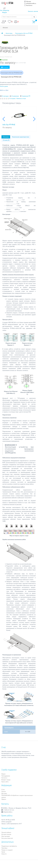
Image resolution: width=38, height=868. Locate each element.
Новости (4, 854)
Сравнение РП (26, 96)
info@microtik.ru (30, 3)
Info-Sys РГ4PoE (9, 125)
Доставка (4, 793)
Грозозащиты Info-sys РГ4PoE (24, 33)
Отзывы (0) (6, 140)
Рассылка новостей (7, 838)
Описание (6, 137)
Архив (3, 852)
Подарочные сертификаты (9, 846)
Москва (28, 1)
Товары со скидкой (7, 850)
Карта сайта (5, 782)
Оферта (4, 799)
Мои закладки (6, 836)
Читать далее (4, 86)
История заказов (6, 834)
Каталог (5, 28)
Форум (5, 12)
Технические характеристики (20, 137)
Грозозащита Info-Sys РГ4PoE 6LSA (11, 77)
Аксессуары (9, 33)
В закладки (5, 96)
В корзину (5, 67)
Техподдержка (6, 776)
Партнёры (4, 848)
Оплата (4, 791)
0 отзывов (12, 98)
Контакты (28, 5)
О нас (4, 748)
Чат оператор (5, 10)
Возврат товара (6, 780)
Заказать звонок (33, 11)
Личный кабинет (6, 832)
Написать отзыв (21, 98)
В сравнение (15, 96)
